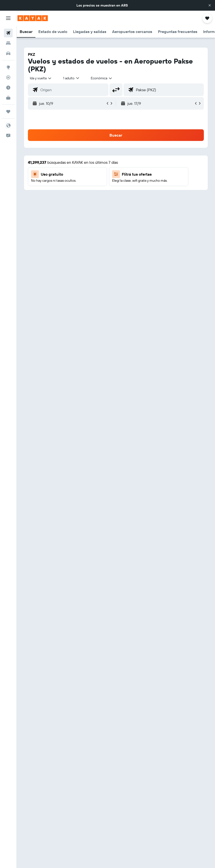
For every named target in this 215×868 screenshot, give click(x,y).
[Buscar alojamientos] (8, 43)
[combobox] (102, 78)
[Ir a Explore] (8, 67)
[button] (210, 5)
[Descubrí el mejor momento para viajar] (8, 88)
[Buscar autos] (8, 53)
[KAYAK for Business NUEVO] (8, 98)
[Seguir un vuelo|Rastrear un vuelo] (8, 77)
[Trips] (8, 112)
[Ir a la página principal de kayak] (33, 18)
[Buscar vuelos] (8, 33)
